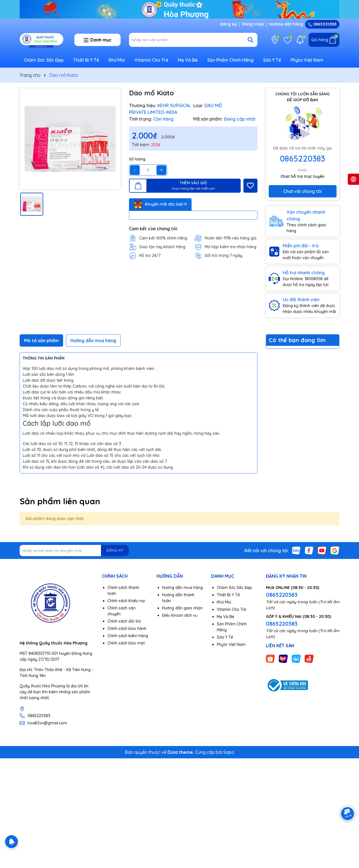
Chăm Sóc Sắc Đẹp (44, 60)
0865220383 (322, 24)
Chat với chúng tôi (302, 191)
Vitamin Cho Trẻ (151, 60)
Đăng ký (228, 24)
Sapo (229, 752)
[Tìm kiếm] (250, 40)
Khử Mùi (117, 60)
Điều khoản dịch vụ (180, 615)
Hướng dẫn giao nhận (182, 608)
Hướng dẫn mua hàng (182, 588)
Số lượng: (138, 159)
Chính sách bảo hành (127, 628)
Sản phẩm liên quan (60, 501)
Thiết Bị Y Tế (86, 60)
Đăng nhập (253, 24)
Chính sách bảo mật (126, 643)
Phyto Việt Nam (307, 60)
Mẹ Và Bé (188, 60)
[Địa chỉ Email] (74, 551)
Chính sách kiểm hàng (128, 636)
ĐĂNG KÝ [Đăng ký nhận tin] (115, 550)
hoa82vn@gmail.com (47, 723)
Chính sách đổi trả (124, 621)
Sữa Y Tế (272, 60)
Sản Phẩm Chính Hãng (230, 60)
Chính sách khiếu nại (126, 601)
